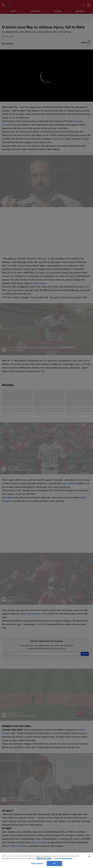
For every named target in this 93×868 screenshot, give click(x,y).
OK (54, 863)
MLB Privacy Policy (44, 858)
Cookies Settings (37, 863)
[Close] (89, 856)
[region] (46, 860)
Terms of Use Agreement (63, 858)
